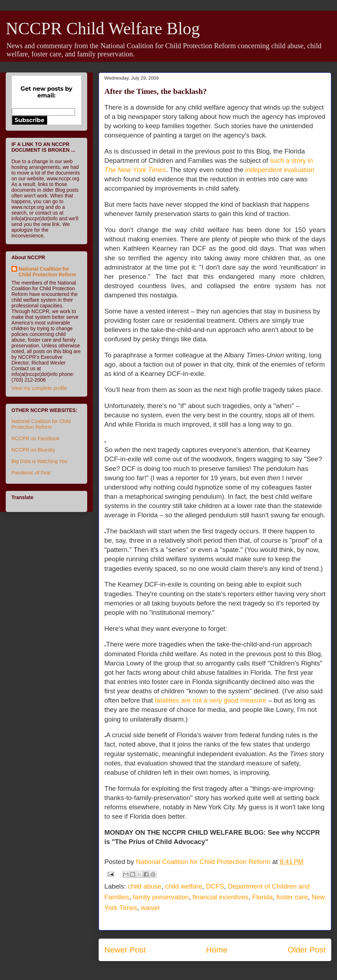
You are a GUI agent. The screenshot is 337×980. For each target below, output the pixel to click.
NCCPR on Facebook (36, 438)
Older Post (307, 950)
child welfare (184, 886)
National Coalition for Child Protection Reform (47, 272)
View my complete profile (39, 388)
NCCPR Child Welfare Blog (103, 28)
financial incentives (221, 897)
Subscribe (29, 120)
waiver (150, 908)
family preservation (161, 897)
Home (217, 950)
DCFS (215, 886)
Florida (262, 897)
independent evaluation (280, 170)
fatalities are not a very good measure (210, 700)
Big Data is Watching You (39, 461)
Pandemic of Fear (31, 473)
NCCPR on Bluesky (33, 450)
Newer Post (125, 950)
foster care (292, 897)
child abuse (144, 886)
